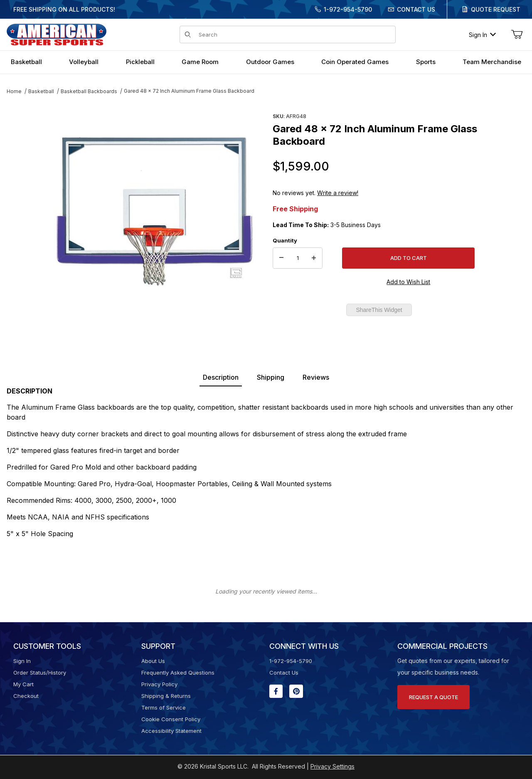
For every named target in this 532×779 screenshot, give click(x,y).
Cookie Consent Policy (171, 719)
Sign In (482, 35)
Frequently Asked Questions (178, 673)
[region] (23, 207)
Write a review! (338, 193)
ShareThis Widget (379, 310)
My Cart (23, 684)
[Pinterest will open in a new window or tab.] (296, 691)
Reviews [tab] (316, 377)
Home (14, 91)
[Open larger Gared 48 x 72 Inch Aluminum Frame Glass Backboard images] (154, 210)
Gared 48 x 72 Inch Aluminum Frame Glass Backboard (189, 91)
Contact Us (416, 9)
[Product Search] (294, 35)
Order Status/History (40, 673)
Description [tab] (221, 377)
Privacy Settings (332, 766)
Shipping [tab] (271, 377)
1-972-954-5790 (348, 9)
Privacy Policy (159, 684)
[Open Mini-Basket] (517, 35)
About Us (153, 661)
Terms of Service (164, 707)
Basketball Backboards (89, 91)
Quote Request (496, 9)
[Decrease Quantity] (281, 258)
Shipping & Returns (166, 696)
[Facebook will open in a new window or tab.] (276, 691)
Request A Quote (433, 697)
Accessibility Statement (171, 731)
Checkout (26, 696)
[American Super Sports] (57, 34)
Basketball (41, 91)
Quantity (285, 240)
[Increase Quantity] (314, 258)
